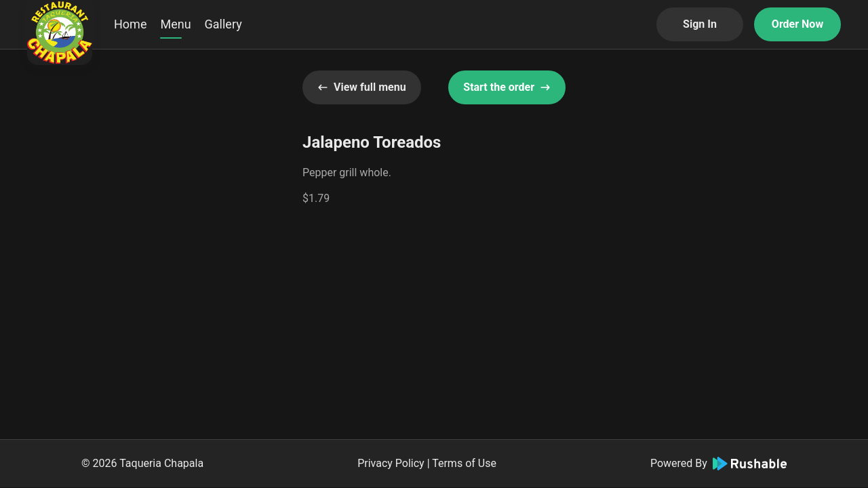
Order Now (797, 24)
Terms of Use (464, 463)
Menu (175, 24)
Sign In (700, 24)
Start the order (507, 87)
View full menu (362, 87)
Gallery (223, 24)
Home (130, 24)
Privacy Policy (391, 463)
